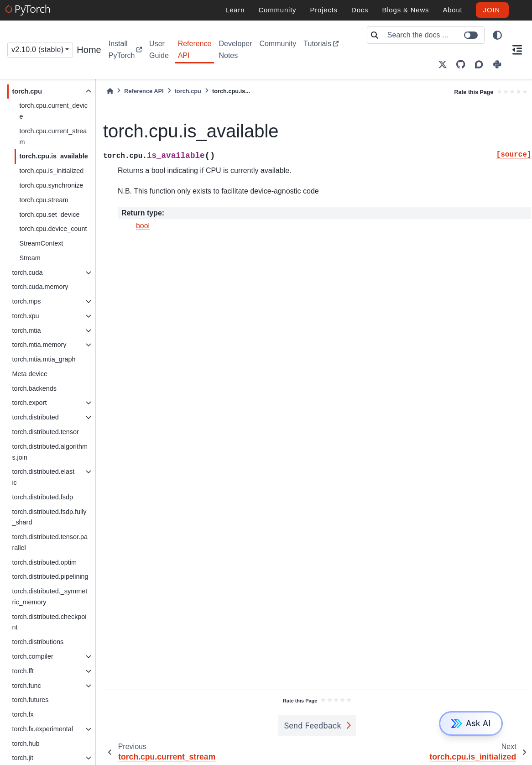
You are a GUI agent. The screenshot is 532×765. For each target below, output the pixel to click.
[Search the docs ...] (433, 35)
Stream (30, 258)
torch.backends (34, 388)
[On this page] (517, 50)
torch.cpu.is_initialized (51, 171)
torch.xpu (25, 316)
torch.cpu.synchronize (51, 185)
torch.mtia (26, 330)
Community (278, 44)
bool (143, 226)
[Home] (110, 91)
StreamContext (41, 243)
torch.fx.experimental (42, 729)
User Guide (159, 50)
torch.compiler (32, 656)
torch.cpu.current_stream (53, 136)
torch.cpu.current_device (53, 111)
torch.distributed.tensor (45, 432)
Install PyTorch (122, 50)
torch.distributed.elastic (43, 477)
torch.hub (26, 744)
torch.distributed (35, 417)
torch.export (29, 403)
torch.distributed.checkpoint (49, 622)
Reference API (195, 50)
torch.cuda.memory (40, 287)
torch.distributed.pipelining (50, 576)
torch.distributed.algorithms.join (50, 452)
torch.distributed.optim (44, 562)
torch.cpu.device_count (53, 229)
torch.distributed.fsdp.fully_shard (49, 517)
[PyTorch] (29, 10)
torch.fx (23, 714)
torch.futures (30, 700)
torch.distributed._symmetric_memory (50, 597)
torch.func (26, 686)
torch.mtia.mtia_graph (44, 359)
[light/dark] (497, 35)
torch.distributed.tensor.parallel (50, 542)
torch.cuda (27, 272)
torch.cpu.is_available (53, 156)
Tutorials (317, 44)
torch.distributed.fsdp (42, 497)
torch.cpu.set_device (49, 215)
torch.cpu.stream (44, 200)
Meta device (30, 374)
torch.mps (26, 301)
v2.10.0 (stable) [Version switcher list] (37, 50)
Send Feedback (313, 726)
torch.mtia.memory (39, 345)
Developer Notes (235, 50)
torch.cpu (27, 91)
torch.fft (23, 671)
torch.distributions (38, 642)
